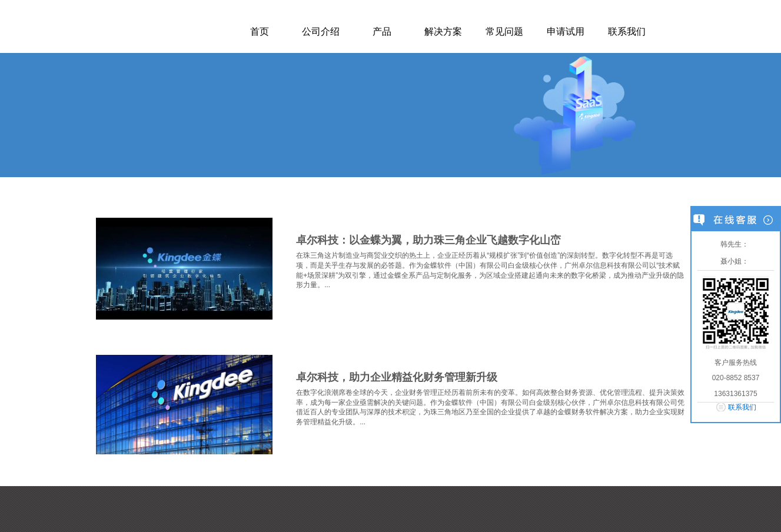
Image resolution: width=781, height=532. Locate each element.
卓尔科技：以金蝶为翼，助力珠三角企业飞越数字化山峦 (428, 240)
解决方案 (443, 31)
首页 (260, 31)
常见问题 (504, 31)
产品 (382, 31)
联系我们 (627, 31)
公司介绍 (321, 31)
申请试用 (566, 31)
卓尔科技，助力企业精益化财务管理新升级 (397, 377)
